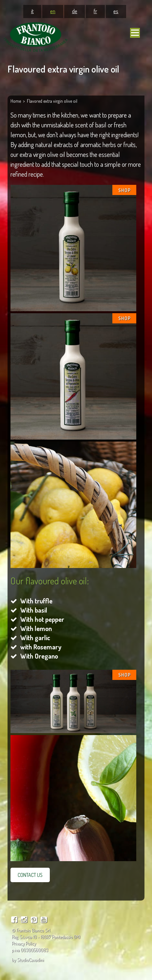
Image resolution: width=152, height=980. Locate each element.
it (32, 11)
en (53, 11)
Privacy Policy (24, 943)
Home (16, 101)
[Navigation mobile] (135, 33)
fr (95, 11)
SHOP (124, 190)
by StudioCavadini (28, 960)
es (116, 11)
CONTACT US (30, 875)
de (75, 11)
